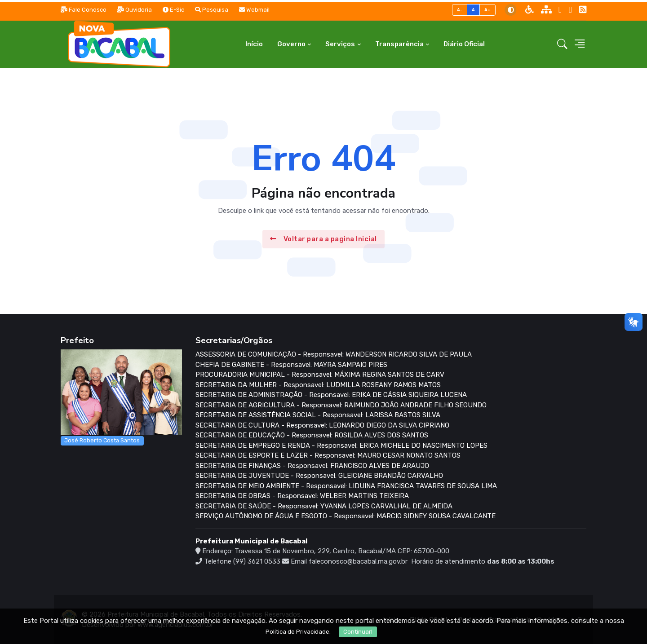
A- (460, 10)
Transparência (399, 44)
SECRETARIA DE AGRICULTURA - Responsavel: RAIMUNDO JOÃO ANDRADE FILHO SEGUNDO (341, 405)
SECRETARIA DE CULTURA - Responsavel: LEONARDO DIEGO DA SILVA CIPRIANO (322, 425)
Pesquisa (212, 10)
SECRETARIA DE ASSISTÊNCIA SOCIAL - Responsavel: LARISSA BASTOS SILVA (318, 415)
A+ (488, 10)
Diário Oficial (464, 44)
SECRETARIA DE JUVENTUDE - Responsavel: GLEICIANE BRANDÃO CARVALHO (319, 476)
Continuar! (358, 632)
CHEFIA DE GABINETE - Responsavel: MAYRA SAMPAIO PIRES (291, 365)
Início (254, 44)
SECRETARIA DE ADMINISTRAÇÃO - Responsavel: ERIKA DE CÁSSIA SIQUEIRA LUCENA (331, 395)
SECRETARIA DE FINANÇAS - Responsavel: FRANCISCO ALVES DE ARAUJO (312, 466)
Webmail (254, 10)
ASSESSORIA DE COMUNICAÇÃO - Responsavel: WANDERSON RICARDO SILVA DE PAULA (334, 354)
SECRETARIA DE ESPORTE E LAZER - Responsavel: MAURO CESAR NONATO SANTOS (328, 455)
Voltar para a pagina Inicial (323, 239)
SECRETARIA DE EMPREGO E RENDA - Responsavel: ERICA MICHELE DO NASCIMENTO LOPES (341, 446)
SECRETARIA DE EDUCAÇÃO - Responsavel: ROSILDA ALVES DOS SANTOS (312, 435)
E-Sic (173, 10)
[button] (562, 44)
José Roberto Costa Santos (102, 440)
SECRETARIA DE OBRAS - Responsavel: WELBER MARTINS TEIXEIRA (302, 496)
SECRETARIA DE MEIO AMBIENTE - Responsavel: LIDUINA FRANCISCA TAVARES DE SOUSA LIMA (346, 486)
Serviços (340, 44)
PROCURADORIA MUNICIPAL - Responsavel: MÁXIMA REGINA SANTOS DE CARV (320, 375)
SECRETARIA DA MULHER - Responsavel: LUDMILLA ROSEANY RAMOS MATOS (318, 385)
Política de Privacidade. (298, 632)
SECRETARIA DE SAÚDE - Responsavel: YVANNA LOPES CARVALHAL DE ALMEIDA (324, 506)
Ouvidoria (135, 10)
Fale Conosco (84, 10)
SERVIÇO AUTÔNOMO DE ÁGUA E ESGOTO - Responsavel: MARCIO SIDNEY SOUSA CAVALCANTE (346, 516)
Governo (291, 44)
